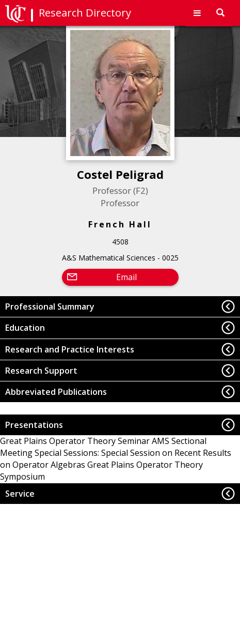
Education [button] (25, 328)
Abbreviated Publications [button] (56, 392)
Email (126, 277)
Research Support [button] (41, 371)
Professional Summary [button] (50, 306)
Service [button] (20, 494)
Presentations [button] (34, 425)
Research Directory (85, 13)
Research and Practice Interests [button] (70, 349)
